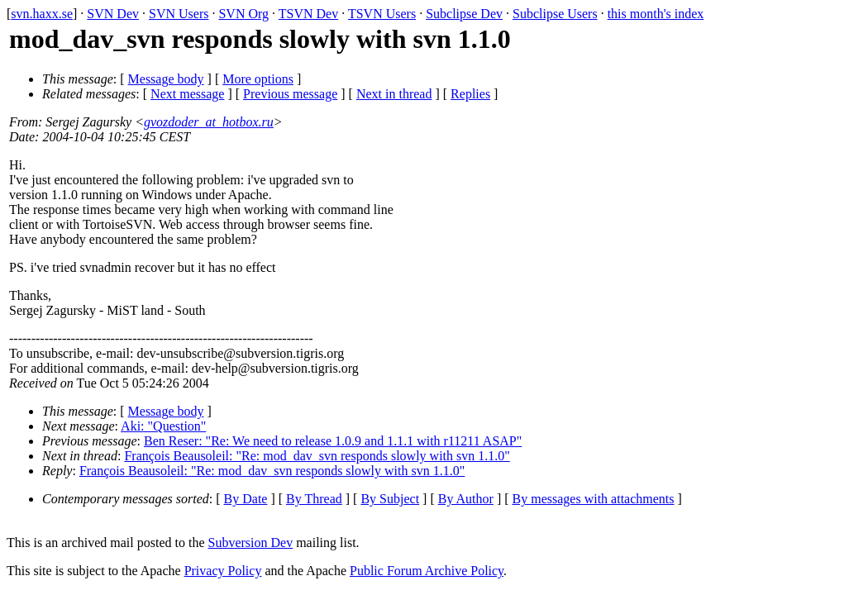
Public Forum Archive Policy (427, 571)
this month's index (656, 14)
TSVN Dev (308, 14)
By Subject (390, 499)
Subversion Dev (251, 543)
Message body (166, 79)
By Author (466, 499)
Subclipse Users (555, 14)
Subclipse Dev (464, 14)
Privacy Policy (223, 571)
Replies (470, 94)
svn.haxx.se (42, 14)
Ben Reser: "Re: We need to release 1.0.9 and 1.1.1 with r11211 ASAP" (333, 441)
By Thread (314, 499)
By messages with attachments (594, 499)
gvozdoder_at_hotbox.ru (209, 122)
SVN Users (179, 14)
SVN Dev (113, 14)
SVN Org (243, 14)
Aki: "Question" (163, 426)
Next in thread (394, 94)
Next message (187, 94)
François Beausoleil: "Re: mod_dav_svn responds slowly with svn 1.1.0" (317, 456)
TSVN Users (382, 14)
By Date (246, 499)
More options (258, 79)
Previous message (290, 94)
